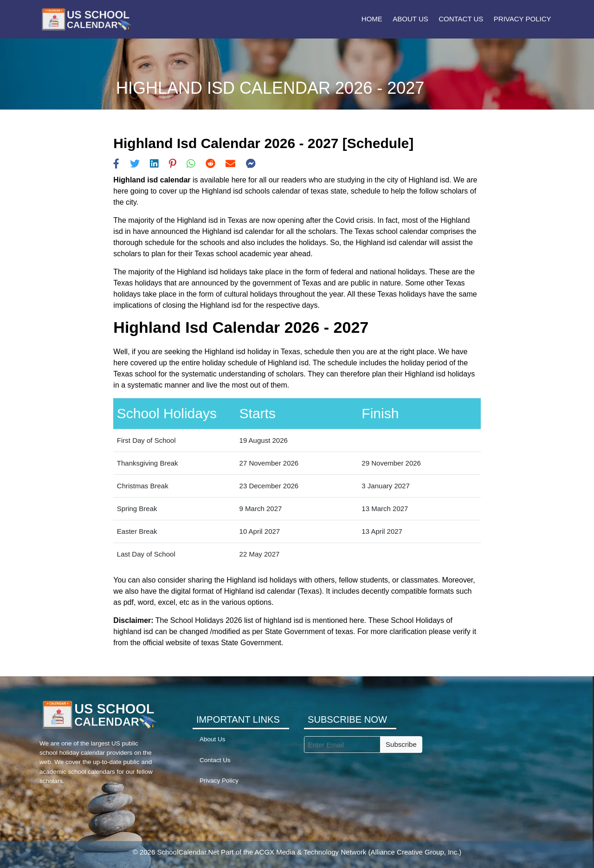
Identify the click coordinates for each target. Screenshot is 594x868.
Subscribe (401, 744)
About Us (410, 19)
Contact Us (461, 19)
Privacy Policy (523, 19)
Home (372, 19)
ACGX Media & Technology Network (311, 852)
